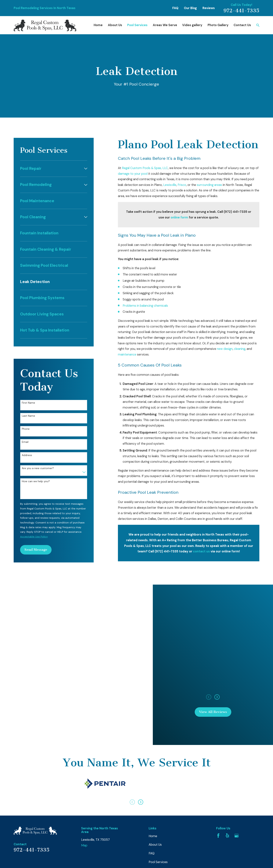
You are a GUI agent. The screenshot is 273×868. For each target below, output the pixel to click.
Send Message (36, 550)
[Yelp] (227, 836)
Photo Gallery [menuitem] (218, 25)
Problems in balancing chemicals (145, 306)
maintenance (127, 354)
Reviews (209, 8)
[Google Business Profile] (237, 836)
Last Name (28, 416)
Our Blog (190, 8)
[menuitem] (51, 168)
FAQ (175, 8)
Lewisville (170, 185)
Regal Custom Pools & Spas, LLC (145, 168)
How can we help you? (36, 481)
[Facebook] (218, 836)
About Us (155, 845)
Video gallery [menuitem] (192, 25)
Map (84, 845)
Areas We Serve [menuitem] (165, 25)
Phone (26, 429)
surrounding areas (209, 185)
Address (27, 455)
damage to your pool (133, 174)
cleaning (240, 349)
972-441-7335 (241, 11)
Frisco (182, 185)
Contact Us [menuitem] (242, 25)
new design (225, 349)
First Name (28, 403)
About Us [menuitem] (115, 25)
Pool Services (158, 862)
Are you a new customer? (38, 468)
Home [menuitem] (98, 25)
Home (153, 836)
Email (25, 442)
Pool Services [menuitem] (137, 25)
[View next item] (141, 802)
